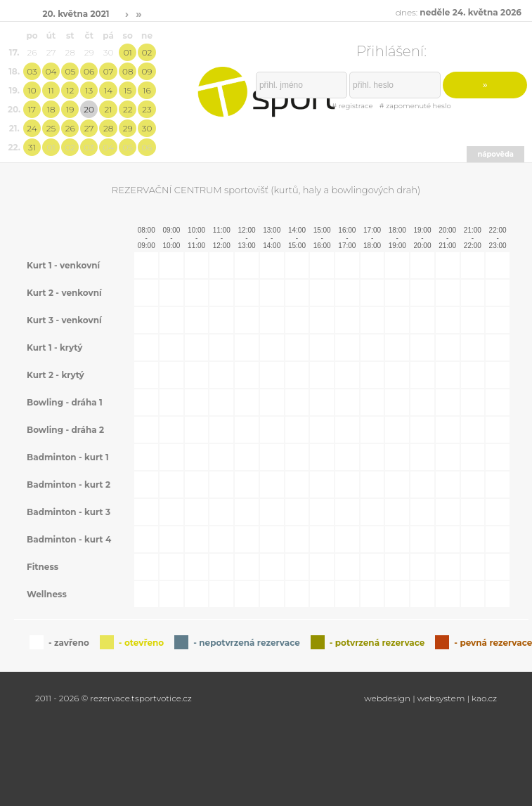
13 (89, 90)
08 (128, 71)
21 (109, 109)
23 (147, 109)
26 (70, 128)
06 (89, 71)
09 (147, 71)
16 (147, 90)
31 (32, 147)
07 (109, 71)
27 (89, 128)
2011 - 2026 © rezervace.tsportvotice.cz (113, 698)
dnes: (459, 12)
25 (51, 128)
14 (108, 90)
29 (128, 128)
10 (32, 90)
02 (147, 52)
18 (51, 109)
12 (70, 90)
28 (108, 128)
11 (51, 90)
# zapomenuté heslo (415, 106)
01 (128, 52)
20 (89, 109)
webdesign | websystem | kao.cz (430, 698)
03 (32, 71)
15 (128, 90)
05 (70, 71)
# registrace (352, 106)
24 (32, 128)
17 (32, 109)
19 (70, 109)
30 (147, 128)
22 (128, 109)
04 (51, 71)
